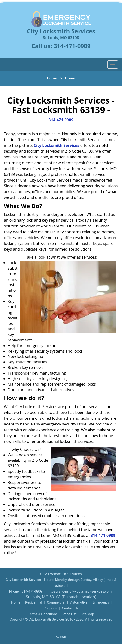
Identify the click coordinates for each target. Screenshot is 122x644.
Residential (34, 602)
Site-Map (87, 614)
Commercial (56, 602)
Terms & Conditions (43, 614)
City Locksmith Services (57, 145)
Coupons (50, 608)
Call (61, 637)
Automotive (79, 602)
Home (52, 78)
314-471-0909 (72, 46)
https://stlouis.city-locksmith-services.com (80, 591)
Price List (70, 614)
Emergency (101, 602)
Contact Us (70, 608)
